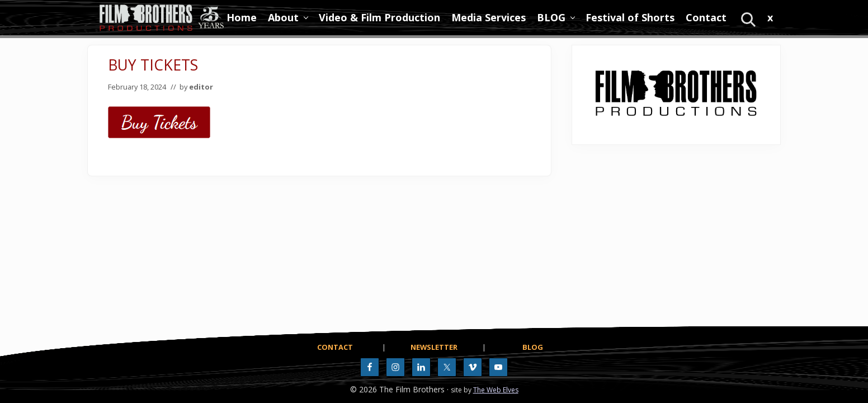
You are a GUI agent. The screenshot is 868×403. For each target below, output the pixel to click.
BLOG (533, 347)
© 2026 (364, 389)
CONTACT (335, 347)
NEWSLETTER (434, 347)
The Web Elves (496, 390)
